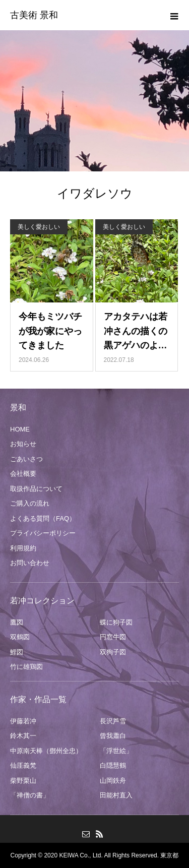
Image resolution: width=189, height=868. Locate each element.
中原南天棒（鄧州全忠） (46, 751)
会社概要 (23, 474)
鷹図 (17, 622)
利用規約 (23, 548)
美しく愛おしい (39, 227)
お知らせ (23, 444)
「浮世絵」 (116, 751)
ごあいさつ (26, 459)
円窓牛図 (113, 637)
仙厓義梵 (23, 765)
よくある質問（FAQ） (43, 518)
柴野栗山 (23, 781)
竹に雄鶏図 (26, 667)
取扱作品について (36, 489)
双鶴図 (20, 637)
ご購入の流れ (30, 503)
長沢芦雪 (113, 721)
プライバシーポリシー (43, 533)
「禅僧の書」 (30, 795)
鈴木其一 (23, 736)
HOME (20, 429)
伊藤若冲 (23, 721)
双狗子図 (113, 652)
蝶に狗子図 (116, 622)
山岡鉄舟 (113, 781)
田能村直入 (116, 795)
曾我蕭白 (113, 736)
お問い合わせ (30, 563)
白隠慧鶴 (113, 765)
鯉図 (17, 652)
